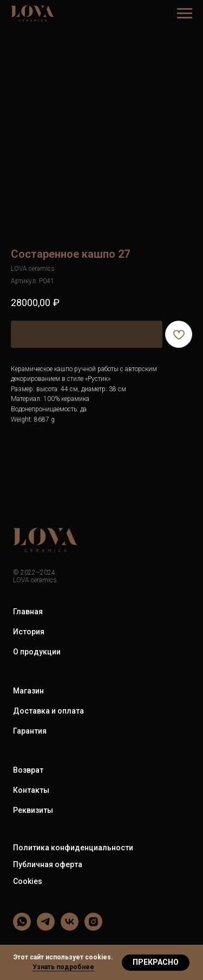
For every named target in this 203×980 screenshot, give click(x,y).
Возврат (28, 770)
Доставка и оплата (48, 711)
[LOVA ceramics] (22, 928)
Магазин (28, 691)
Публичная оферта (48, 864)
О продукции (37, 652)
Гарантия (30, 731)
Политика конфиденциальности (73, 848)
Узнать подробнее (63, 967)
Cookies (28, 881)
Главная (28, 612)
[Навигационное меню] (185, 14)
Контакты (31, 790)
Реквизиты (33, 810)
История (29, 632)
